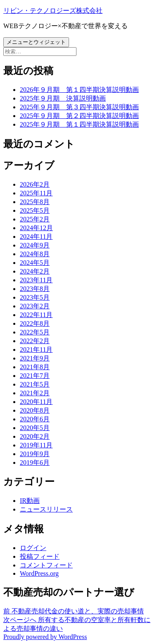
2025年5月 (35, 210)
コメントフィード (46, 565)
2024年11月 (36, 237)
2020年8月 (35, 410)
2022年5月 (35, 332)
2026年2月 (35, 184)
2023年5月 (35, 297)
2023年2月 (35, 306)
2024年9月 (35, 245)
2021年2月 (35, 393)
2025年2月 (35, 219)
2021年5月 (35, 384)
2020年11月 (36, 402)
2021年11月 (36, 350)
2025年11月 (36, 193)
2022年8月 (35, 323)
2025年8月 (35, 202)
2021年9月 (35, 358)
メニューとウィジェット (36, 42)
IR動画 (30, 501)
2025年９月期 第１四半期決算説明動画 (79, 124)
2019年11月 (36, 445)
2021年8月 (35, 367)
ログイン (33, 548)
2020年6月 (35, 419)
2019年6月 (35, 463)
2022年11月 (36, 315)
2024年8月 (35, 254)
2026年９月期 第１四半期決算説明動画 (79, 90)
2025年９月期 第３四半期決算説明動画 (79, 107)
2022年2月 (35, 341)
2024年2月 (35, 271)
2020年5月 (35, 428)
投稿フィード (40, 556)
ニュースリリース (46, 509)
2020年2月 (35, 436)
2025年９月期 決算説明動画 (63, 98)
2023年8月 (35, 289)
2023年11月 (36, 280)
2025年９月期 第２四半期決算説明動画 (79, 116)
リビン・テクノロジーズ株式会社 (53, 11)
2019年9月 (35, 454)
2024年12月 (36, 228)
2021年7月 (35, 376)
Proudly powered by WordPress (45, 637)
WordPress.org (39, 573)
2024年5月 (35, 263)
